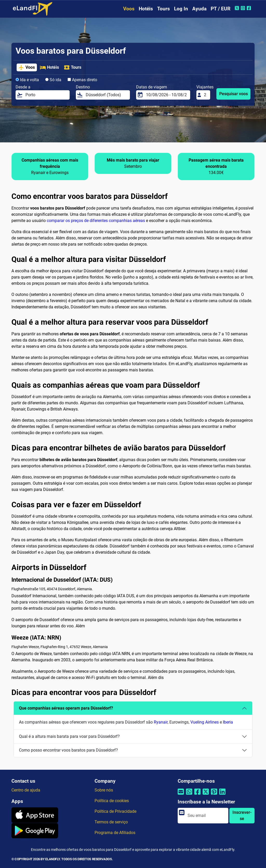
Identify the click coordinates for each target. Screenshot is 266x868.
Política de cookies (112, 801)
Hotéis (146, 9)
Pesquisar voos (234, 94)
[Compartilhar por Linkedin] (222, 795)
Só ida (53, 80)
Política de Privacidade (115, 811)
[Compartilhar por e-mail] (181, 795)
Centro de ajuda (26, 790)
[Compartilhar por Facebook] (197, 795)
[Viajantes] (205, 95)
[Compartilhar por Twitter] (206, 795)
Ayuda (199, 9)
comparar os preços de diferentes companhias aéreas (96, 221)
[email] (206, 816)
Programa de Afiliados (115, 833)
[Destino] (106, 95)
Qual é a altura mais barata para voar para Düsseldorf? (69, 736)
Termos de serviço (111, 822)
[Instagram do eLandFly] (244, 8)
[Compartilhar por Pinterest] (214, 795)
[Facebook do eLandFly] (250, 8)
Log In (181, 9)
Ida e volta (27, 80)
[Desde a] (46, 95)
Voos (129, 9)
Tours (164, 9)
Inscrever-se (242, 815)
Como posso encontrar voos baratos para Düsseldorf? (68, 750)
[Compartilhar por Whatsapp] (189, 795)
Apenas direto (82, 80)
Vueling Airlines (205, 722)
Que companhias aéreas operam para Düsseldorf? (66, 708)
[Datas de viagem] (167, 95)
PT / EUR (221, 9)
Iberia (228, 722)
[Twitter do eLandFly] (238, 8)
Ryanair (161, 722)
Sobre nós (104, 790)
